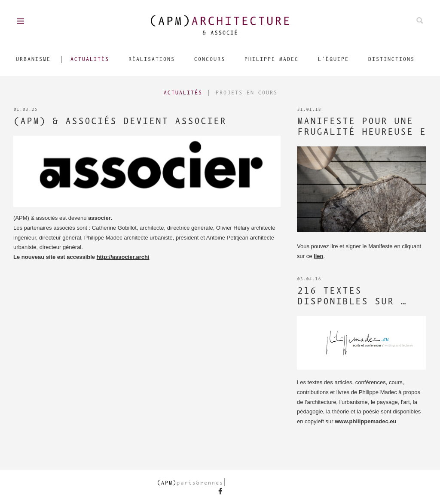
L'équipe (333, 59)
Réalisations (151, 59)
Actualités (89, 59)
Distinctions (391, 59)
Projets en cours (246, 93)
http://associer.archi (123, 257)
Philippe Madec (271, 59)
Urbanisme (33, 59)
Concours (209, 59)
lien (318, 256)
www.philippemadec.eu (365, 421)
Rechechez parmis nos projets (420, 20)
